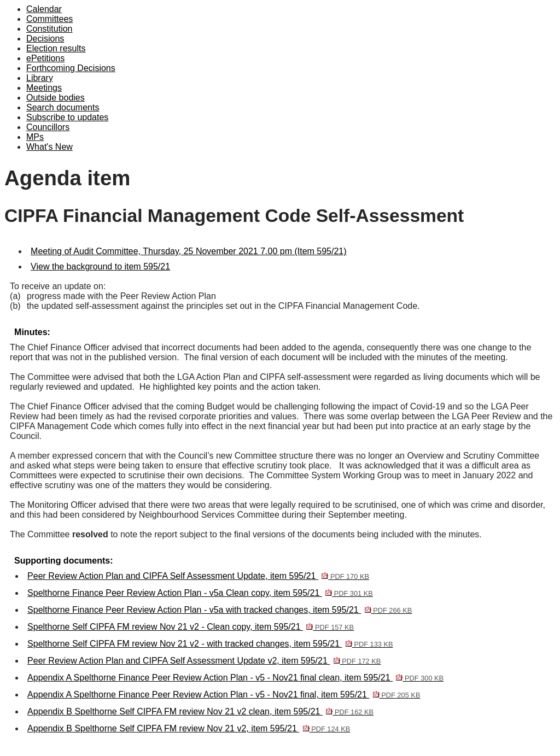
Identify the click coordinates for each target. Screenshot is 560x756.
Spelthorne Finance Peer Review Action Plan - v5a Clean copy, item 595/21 (200, 593)
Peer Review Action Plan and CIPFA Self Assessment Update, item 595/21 (198, 576)
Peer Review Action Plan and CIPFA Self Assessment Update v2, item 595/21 (204, 661)
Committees (49, 19)
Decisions (45, 39)
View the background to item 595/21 (100, 266)
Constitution (49, 29)
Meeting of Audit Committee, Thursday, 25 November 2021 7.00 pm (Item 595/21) (188, 251)
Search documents (63, 107)
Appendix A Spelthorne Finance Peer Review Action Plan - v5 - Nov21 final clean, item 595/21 (235, 678)
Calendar (44, 9)
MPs (35, 137)
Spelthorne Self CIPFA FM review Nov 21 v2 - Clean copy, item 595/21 (191, 627)
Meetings (44, 88)
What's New (49, 147)
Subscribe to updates (67, 117)
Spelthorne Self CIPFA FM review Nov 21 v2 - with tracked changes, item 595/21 (210, 644)
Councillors (48, 127)
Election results (56, 48)
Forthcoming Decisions (71, 68)
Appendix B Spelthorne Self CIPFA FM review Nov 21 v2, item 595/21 (189, 728)
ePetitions (45, 58)
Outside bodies (56, 98)
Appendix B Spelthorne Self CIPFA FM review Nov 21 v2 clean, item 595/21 (200, 711)
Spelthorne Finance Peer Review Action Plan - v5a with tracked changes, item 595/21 (220, 610)
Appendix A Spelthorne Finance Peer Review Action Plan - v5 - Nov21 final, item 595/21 (224, 695)
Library (40, 78)
